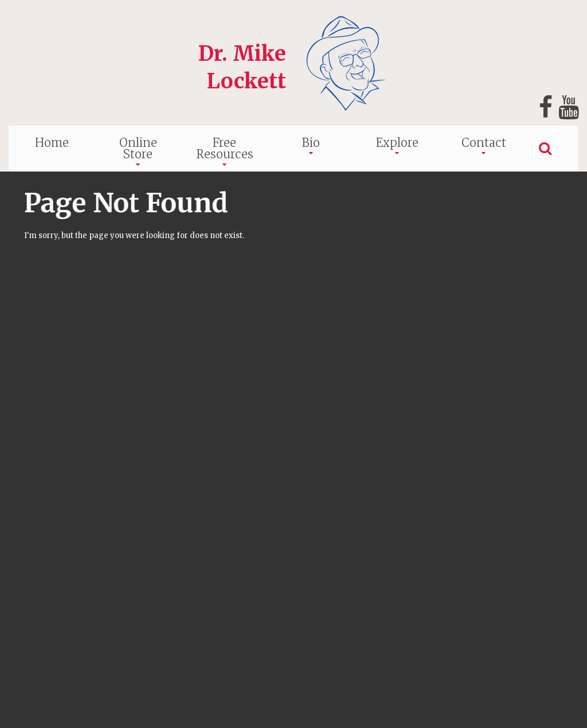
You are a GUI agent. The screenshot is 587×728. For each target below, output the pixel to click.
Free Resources (225, 148)
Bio (311, 143)
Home (52, 143)
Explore (397, 143)
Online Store (138, 148)
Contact (484, 143)
